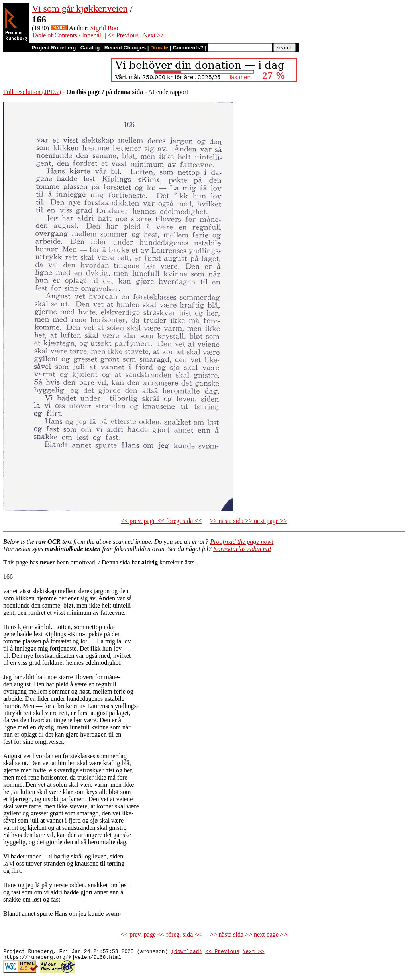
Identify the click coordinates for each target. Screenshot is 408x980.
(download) (186, 952)
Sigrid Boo (104, 28)
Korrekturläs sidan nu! (242, 549)
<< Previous (123, 35)
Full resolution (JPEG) (32, 92)
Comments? (188, 48)
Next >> (154, 35)
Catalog (90, 48)
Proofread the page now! (242, 542)
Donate (159, 48)
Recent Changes (125, 48)
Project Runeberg (54, 48)
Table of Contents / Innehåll (67, 35)
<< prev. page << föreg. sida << (161, 521)
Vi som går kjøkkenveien (80, 8)
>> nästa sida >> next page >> (248, 521)
